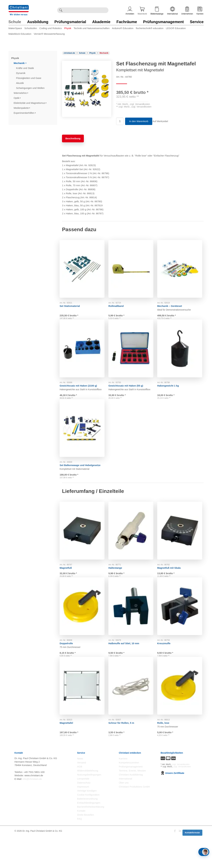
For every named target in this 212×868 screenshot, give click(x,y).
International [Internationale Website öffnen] (172, 11)
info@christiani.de (32, 811)
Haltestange (118, 581)
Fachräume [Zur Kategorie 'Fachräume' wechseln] (127, 22)
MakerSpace (15, 28)
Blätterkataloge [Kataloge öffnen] (157, 11)
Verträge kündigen (87, 822)
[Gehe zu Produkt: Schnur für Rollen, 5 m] (133, 711)
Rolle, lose (166, 747)
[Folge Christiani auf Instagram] (196, 863)
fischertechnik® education (150, 28)
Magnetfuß (68, 581)
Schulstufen (31, 28)
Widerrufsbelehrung (88, 802)
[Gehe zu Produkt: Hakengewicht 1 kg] (182, 352)
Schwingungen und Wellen (31, 88)
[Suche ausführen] (61, 10)
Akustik (20, 83)
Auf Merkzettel (162, 121)
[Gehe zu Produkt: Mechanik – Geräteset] (182, 267)
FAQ (79, 851)
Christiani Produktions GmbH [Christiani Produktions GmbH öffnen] (134, 818)
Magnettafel (69, 747)
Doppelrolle (69, 662)
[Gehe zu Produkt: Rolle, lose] (182, 711)
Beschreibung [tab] (73, 138)
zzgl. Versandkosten (140, 104)
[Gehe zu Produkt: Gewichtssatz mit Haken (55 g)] (133, 352)
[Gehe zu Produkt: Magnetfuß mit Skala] (182, 545)
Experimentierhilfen (25, 113)
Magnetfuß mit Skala (171, 581)
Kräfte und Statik (25, 68)
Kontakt (81, 843)
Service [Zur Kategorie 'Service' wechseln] (197, 22)
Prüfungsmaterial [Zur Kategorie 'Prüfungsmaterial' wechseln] (70, 22)
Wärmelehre (21, 93)
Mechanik (20, 63)
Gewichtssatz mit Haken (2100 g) (81, 388)
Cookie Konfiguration (88, 826)
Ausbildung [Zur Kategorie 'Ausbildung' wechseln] (38, 22)
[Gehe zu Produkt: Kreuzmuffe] (182, 626)
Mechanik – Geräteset (172, 303)
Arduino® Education (123, 28)
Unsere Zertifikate (172, 805)
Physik (68, 28)
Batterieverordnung (87, 830)
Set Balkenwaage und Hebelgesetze (82, 473)
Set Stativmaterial (72, 303)
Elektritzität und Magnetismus (30, 103)
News (80, 790)
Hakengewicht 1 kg (170, 388)
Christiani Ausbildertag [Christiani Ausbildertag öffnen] (131, 806)
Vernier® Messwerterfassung (49, 34)
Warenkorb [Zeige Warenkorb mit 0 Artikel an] (142, 11)
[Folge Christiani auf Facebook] (175, 863)
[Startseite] (69, 53)
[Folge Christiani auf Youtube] (186, 863)
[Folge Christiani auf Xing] (191, 863)
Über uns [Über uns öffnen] (124, 814)
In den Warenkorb (139, 121)
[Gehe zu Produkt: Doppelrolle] (84, 626)
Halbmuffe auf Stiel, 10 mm (126, 662)
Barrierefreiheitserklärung (91, 839)
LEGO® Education (176, 28)
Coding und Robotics (51, 28)
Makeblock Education (20, 34)
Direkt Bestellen (86, 847)
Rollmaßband (118, 303)
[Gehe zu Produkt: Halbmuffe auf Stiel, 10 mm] (133, 626)
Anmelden (130, 11)
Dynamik (21, 73)
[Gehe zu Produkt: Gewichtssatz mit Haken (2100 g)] (84, 352)
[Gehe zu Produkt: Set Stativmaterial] (84, 267)
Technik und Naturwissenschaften (92, 28)
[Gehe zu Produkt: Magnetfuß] (84, 545)
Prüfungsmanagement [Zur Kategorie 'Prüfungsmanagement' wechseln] (163, 22)
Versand (82, 794)
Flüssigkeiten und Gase (29, 78)
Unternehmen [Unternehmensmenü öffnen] (187, 11)
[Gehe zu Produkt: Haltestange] (133, 545)
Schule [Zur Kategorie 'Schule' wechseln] (15, 22)
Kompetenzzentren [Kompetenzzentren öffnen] (129, 794)
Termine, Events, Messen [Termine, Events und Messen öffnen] (132, 802)
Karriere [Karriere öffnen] (200, 11)
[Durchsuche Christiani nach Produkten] (86, 10)
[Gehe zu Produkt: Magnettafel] (84, 711)
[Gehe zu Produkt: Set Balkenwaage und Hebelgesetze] (84, 437)
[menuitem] (16, 29)
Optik (17, 98)
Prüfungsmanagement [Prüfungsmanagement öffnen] (131, 798)
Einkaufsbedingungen (89, 835)
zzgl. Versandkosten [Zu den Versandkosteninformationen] (181, 796)
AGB (80, 798)
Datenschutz (84, 814)
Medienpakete (22, 108)
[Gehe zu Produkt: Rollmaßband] (133, 267)
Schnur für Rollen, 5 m (124, 747)
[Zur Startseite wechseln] (19, 7)
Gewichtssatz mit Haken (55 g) (128, 388)
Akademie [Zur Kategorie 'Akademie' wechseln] (101, 22)
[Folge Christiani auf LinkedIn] (180, 863)
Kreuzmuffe (166, 662)
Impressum (83, 818)
